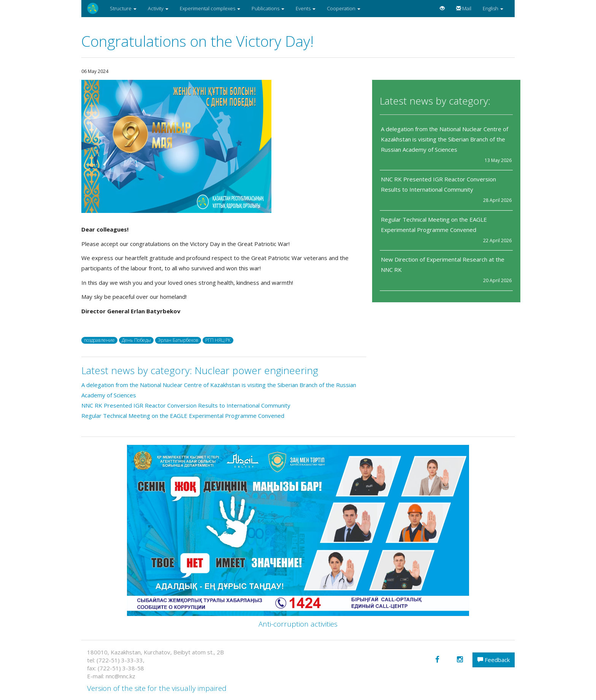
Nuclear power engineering (256, 370)
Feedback (494, 660)
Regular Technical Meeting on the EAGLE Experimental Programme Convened (183, 416)
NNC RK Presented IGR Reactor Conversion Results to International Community (186, 405)
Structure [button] (123, 8)
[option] (224, 146)
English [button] (493, 8)
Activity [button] (158, 8)
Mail (464, 8)
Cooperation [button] (344, 8)
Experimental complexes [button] (210, 8)
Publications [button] (268, 8)
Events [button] (306, 8)
